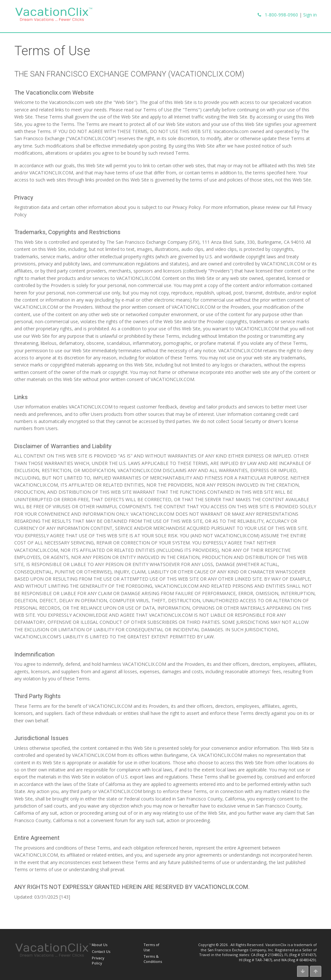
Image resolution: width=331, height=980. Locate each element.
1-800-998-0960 (281, 15)
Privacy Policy (98, 960)
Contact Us (101, 951)
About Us (100, 945)
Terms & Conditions (153, 959)
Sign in (310, 15)
